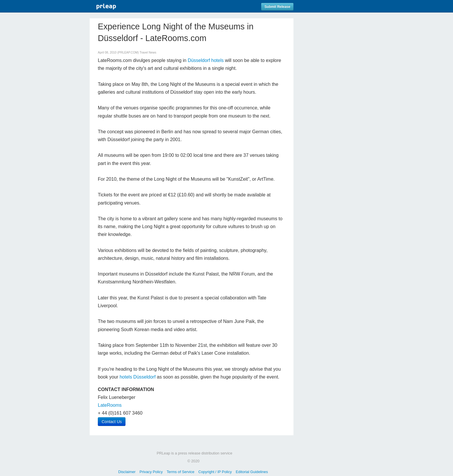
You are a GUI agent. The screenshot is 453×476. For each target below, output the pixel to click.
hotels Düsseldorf (138, 377)
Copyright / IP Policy (215, 472)
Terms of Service (180, 472)
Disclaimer (127, 472)
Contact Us (112, 422)
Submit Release (277, 7)
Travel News (148, 53)
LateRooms (110, 405)
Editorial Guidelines (252, 472)
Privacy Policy (151, 472)
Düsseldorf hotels (206, 60)
